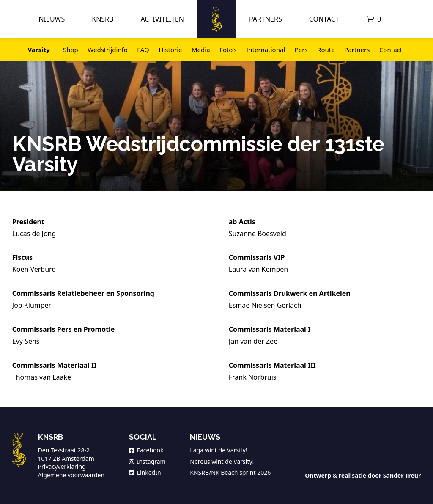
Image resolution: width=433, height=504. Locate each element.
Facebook (146, 450)
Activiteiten (162, 19)
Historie (170, 50)
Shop (71, 50)
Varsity (39, 50)
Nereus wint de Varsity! (222, 461)
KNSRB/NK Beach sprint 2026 (230, 472)
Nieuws (52, 19)
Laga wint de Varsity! (218, 450)
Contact (324, 19)
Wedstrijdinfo (107, 50)
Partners (266, 19)
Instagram (147, 461)
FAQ (143, 50)
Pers (301, 50)
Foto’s (228, 50)
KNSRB (103, 19)
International (266, 50)
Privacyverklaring (62, 467)
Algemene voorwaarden (71, 475)
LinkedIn (145, 472)
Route (326, 50)
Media (201, 50)
